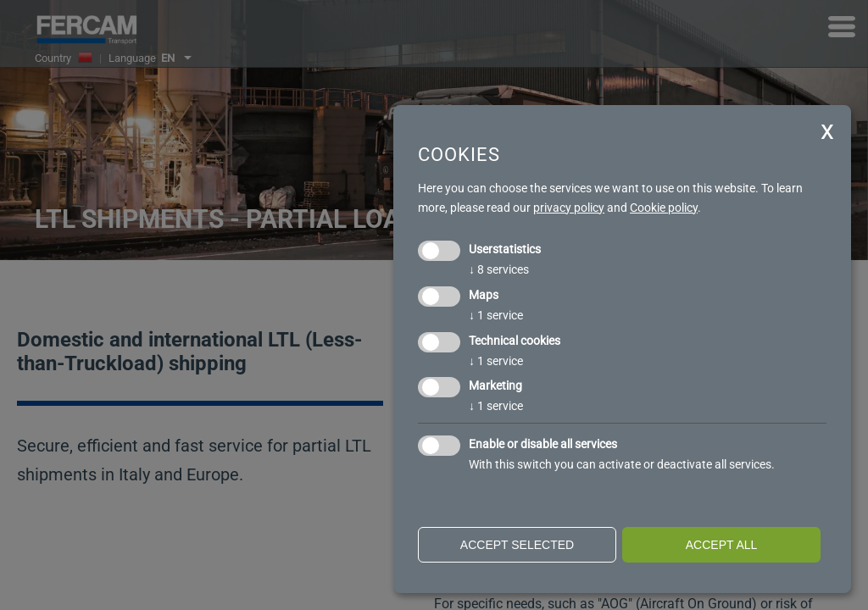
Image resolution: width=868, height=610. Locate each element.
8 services (499, 269)
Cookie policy (664, 208)
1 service (496, 315)
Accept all (722, 545)
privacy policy (569, 208)
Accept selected (517, 545)
